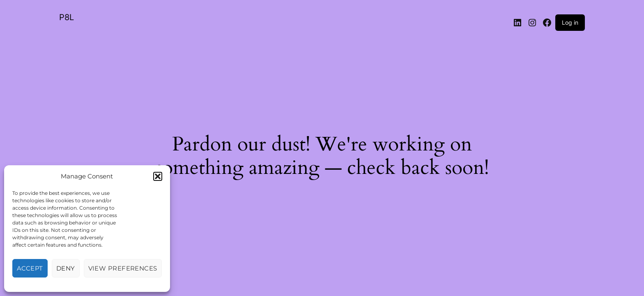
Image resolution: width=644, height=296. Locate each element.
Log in (570, 22)
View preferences (123, 268)
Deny (66, 268)
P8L (67, 17)
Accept (30, 268)
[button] (158, 176)
